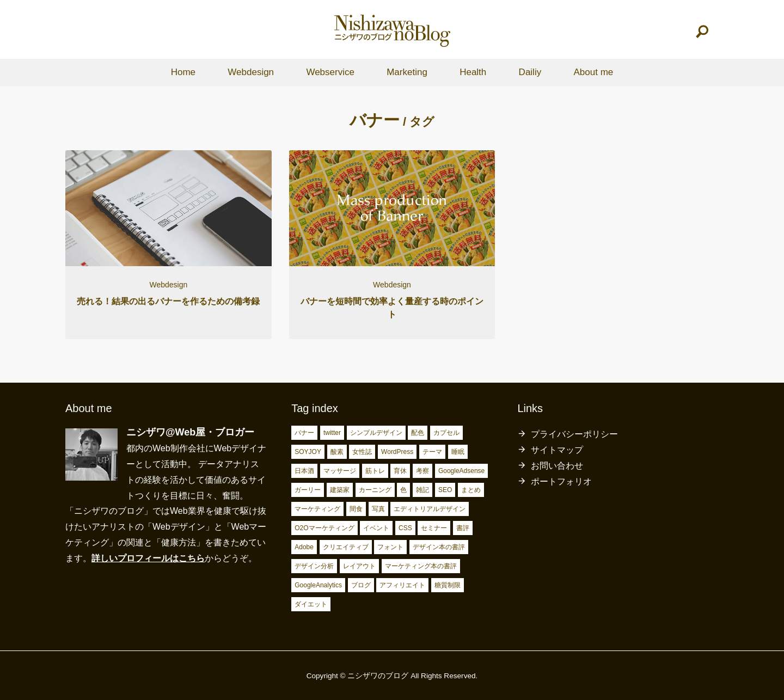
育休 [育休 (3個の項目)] (400, 471)
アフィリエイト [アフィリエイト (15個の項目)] (402, 585)
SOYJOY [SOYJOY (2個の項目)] (308, 452)
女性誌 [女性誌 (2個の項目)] (362, 452)
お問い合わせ (557, 466)
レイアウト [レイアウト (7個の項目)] (359, 566)
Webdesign (251, 72)
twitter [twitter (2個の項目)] (332, 433)
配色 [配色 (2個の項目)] (418, 433)
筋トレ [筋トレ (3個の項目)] (375, 471)
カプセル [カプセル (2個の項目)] (446, 433)
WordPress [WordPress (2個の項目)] (397, 452)
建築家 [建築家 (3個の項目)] (340, 490)
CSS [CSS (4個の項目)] (405, 528)
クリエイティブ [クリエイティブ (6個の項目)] (346, 547)
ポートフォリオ (561, 481)
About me (593, 72)
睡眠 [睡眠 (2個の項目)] (458, 452)
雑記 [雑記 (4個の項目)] (422, 490)
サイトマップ (557, 450)
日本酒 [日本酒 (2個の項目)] (304, 471)
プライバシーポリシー (574, 434)
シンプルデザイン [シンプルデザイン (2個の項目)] (376, 433)
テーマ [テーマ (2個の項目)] (432, 452)
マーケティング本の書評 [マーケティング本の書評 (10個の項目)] (421, 566)
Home (183, 72)
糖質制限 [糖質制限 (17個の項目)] (448, 585)
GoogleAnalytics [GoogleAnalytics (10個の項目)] (318, 585)
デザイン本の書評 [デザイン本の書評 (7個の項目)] (439, 547)
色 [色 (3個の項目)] (403, 490)
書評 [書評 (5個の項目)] (463, 528)
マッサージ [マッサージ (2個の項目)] (340, 471)
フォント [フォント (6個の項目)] (390, 547)
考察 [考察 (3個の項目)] (422, 471)
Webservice (330, 72)
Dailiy (530, 72)
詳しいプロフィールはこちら (148, 558)
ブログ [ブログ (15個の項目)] (361, 585)
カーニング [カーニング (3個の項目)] (375, 490)
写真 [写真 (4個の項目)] (378, 509)
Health (473, 72)
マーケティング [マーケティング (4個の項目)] (317, 509)
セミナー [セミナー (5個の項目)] (434, 528)
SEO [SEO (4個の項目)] (445, 490)
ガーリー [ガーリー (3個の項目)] (308, 490)
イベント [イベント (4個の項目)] (376, 528)
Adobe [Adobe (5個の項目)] (304, 547)
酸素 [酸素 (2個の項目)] (337, 452)
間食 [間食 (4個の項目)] (356, 509)
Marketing (407, 72)
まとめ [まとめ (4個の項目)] (471, 490)
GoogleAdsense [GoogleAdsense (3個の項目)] (461, 471)
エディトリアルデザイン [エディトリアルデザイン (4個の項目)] (430, 509)
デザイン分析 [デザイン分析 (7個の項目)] (314, 566)
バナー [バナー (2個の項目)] (304, 433)
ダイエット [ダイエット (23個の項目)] (311, 604)
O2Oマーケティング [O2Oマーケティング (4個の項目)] (324, 528)
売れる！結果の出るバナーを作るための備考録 (168, 301)
